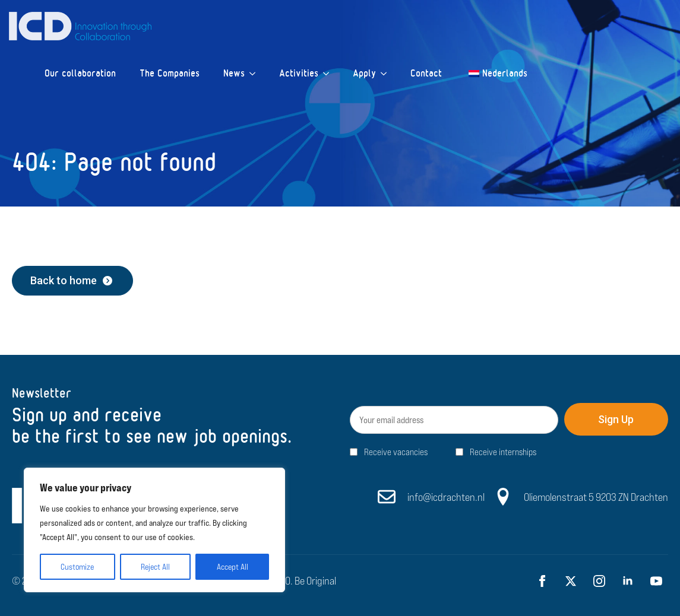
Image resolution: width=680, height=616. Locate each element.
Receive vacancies (396, 452)
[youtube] (656, 581)
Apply (364, 73)
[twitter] (571, 581)
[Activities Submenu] (330, 74)
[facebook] (542, 581)
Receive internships (503, 452)
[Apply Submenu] (387, 74)
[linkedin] (628, 581)
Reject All (155, 567)
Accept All (233, 567)
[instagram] (599, 581)
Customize (77, 567)
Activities (299, 73)
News (234, 73)
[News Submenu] (256, 74)
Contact (426, 73)
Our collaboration (80, 73)
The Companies (170, 73)
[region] (154, 530)
